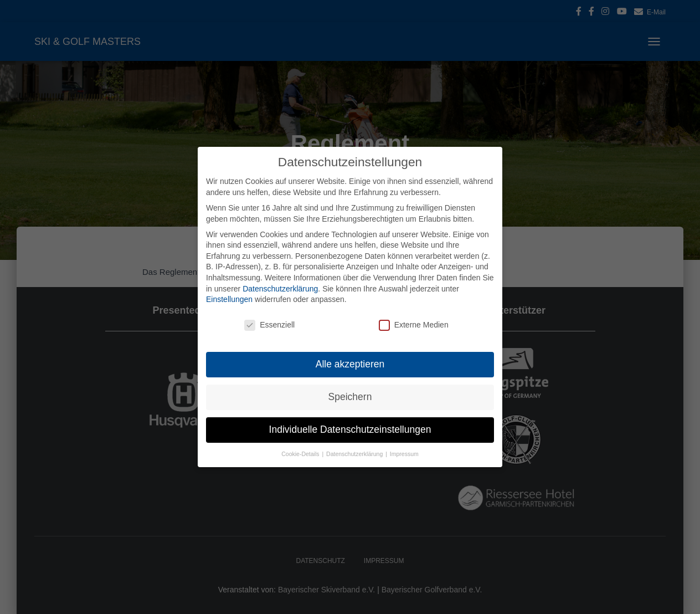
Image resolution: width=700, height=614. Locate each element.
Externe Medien (414, 325)
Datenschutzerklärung (280, 289)
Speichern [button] (350, 397)
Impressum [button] (404, 454)
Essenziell (269, 325)
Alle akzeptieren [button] (350, 364)
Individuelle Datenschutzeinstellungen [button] (350, 429)
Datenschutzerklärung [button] (355, 454)
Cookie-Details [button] (301, 454)
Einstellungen (229, 299)
